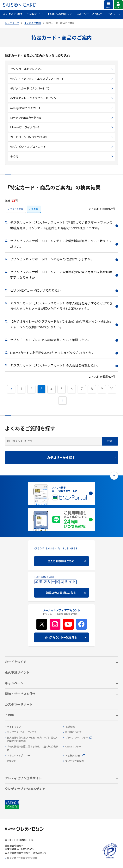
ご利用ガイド (35, 14)
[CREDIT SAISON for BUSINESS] (61, 555)
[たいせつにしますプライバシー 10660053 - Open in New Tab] (110, 858)
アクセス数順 (17, 209)
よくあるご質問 (12, 14)
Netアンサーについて (89, 14)
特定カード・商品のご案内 (60, 23)
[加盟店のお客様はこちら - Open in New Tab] (61, 587)
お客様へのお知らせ (60, 14)
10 (112, 389)
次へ (62, 400)
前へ (11, 388)
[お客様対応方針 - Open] (91, 756)
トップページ (12, 23)
